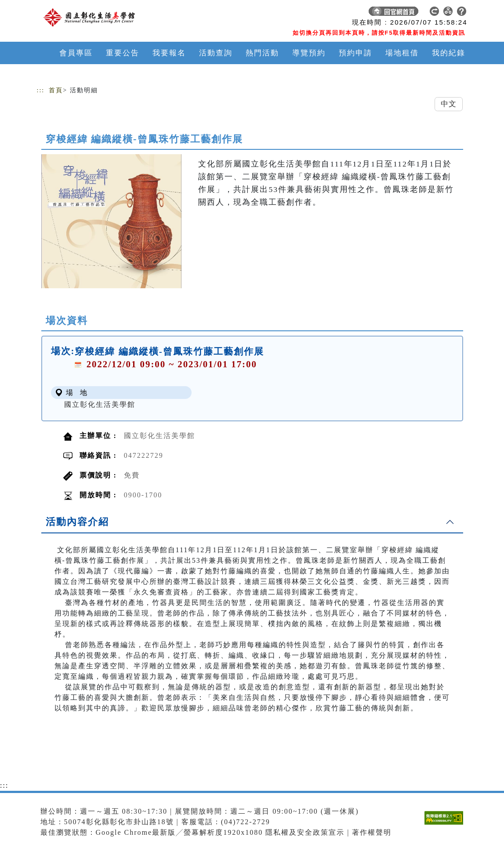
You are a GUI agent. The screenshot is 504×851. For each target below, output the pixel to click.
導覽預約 (309, 53)
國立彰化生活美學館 (100, 404)
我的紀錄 (449, 53)
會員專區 (76, 53)
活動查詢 (216, 53)
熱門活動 (262, 53)
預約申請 (355, 53)
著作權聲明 (372, 832)
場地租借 (402, 53)
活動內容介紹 (77, 522)
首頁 (56, 90)
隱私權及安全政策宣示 (305, 832)
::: (41, 90)
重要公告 (123, 53)
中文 (449, 104)
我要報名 (169, 53)
